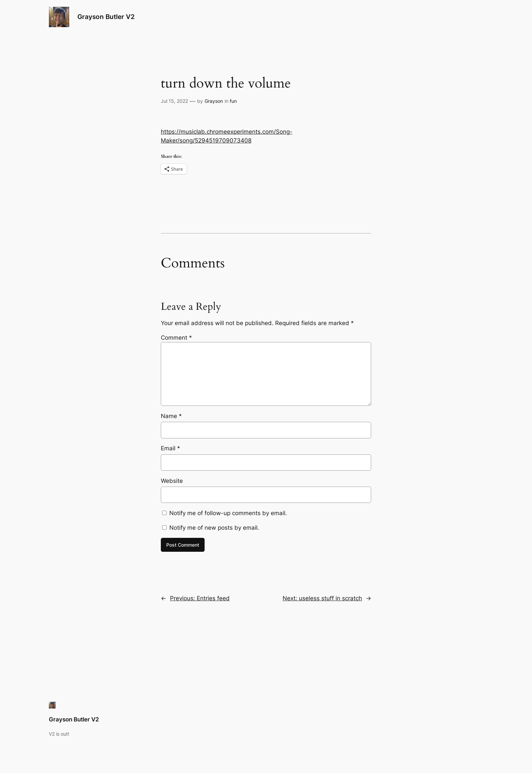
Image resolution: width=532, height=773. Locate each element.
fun (233, 101)
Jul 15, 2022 (174, 101)
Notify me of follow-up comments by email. (228, 513)
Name (171, 416)
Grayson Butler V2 (106, 17)
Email (170, 448)
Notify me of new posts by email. (214, 528)
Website (172, 481)
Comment (176, 338)
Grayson (214, 101)
